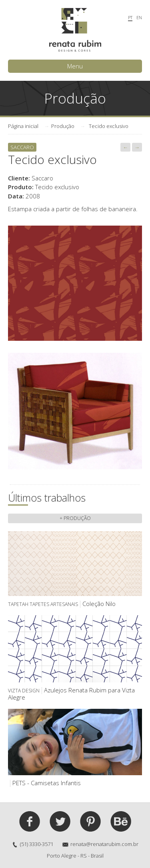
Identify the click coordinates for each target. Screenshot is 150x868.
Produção (63, 126)
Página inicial (23, 126)
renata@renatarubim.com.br (104, 844)
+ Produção (75, 518)
